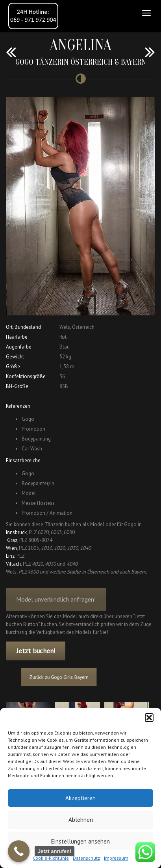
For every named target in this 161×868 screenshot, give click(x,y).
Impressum (116, 858)
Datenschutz (86, 858)
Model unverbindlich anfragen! (56, 604)
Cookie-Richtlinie (51, 858)
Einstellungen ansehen (80, 841)
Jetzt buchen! (36, 651)
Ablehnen (81, 820)
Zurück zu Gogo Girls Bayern (63, 677)
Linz (10, 556)
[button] (149, 718)
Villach (13, 564)
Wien (11, 548)
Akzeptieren (80, 798)
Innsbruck (16, 532)
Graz (12, 540)
